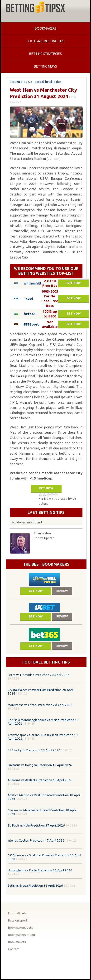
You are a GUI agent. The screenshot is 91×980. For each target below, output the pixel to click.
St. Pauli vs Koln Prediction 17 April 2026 (36, 825)
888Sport (31, 324)
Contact (14, 949)
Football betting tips (46, 41)
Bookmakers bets (21, 928)
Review (62, 591)
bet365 (30, 314)
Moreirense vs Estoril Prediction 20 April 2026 (40, 705)
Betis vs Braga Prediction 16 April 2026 (35, 886)
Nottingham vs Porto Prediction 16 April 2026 (40, 870)
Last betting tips (46, 512)
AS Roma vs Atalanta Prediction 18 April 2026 (40, 780)
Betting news (45, 66)
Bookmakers (46, 28)
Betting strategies (45, 54)
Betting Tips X (20, 82)
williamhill (32, 283)
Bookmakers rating (22, 935)
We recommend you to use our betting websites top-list (46, 271)
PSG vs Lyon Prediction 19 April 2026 (34, 750)
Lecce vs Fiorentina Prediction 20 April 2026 (38, 675)
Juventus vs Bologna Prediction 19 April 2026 (40, 765)
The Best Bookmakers (46, 564)
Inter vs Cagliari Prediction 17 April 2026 (36, 840)
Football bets (17, 913)
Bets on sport (18, 920)
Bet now (74, 283)
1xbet (29, 298)
